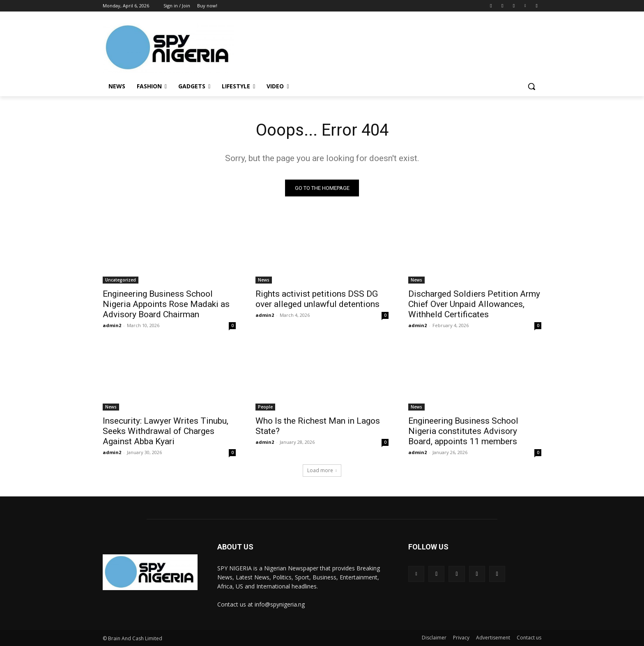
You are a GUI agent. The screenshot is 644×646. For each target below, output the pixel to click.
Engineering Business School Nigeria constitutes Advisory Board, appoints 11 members (463, 431)
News (264, 280)
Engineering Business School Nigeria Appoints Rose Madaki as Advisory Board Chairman (166, 304)
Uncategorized (121, 280)
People (265, 407)
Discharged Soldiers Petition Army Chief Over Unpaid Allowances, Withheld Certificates (474, 304)
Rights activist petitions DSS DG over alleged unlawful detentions (317, 299)
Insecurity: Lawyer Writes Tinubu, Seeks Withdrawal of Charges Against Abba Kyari (166, 431)
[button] (531, 86)
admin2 (112, 325)
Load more (322, 470)
